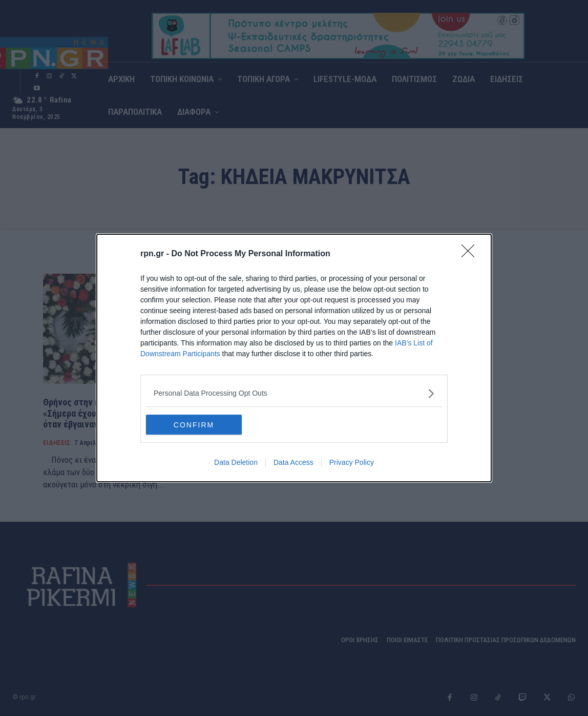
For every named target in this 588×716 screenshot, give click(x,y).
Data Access (293, 463)
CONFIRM (194, 424)
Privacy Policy (352, 463)
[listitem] (294, 393)
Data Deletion (236, 463)
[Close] (471, 254)
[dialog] (294, 358)
